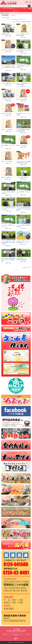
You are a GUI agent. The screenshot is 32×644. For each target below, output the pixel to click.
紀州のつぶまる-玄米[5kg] (22, 146)
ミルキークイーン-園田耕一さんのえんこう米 (8, 226)
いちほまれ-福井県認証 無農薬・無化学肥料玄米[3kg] (23, 130)
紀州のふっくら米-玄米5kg (7, 130)
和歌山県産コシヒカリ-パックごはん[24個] (23, 114)
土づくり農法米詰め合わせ (7, 99)
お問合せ (16, 636)
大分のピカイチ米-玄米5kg (7, 50)
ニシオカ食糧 (16, 629)
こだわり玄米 (3, 9)
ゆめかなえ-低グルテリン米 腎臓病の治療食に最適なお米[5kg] (24, 162)
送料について (23, 634)
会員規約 (28, 634)
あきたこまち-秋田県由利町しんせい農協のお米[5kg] (23, 84)
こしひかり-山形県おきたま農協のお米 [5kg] (8, 193)
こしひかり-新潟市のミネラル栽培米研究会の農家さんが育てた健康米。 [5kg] (8, 242)
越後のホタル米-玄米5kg (6, 177)
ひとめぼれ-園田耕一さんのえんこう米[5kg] (23, 67)
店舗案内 (30, 9)
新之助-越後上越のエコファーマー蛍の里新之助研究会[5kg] (23, 259)
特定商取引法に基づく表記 (7, 634)
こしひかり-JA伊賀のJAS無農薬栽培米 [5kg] (23, 226)
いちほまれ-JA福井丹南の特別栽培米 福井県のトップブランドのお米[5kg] (23, 209)
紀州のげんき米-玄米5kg (6, 114)
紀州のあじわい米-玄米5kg (22, 99)
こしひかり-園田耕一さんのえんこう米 (23, 193)
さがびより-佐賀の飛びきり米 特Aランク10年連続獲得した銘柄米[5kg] (8, 67)
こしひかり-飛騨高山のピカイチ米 (8, 83)
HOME (2, 13)
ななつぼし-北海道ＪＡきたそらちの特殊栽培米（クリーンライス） (23, 242)
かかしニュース (16, 11)
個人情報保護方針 (16, 634)
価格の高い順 (24, 22)
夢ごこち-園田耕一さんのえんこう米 (8, 146)
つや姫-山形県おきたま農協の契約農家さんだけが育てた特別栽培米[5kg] (8, 260)
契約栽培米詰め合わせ (6, 34)
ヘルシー (21, 9)
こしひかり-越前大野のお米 (22, 177)
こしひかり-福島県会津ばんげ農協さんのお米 (8, 208)
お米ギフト (25, 9)
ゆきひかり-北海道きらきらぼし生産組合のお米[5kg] (23, 35)
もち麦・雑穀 (9, 9)
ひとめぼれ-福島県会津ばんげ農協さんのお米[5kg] (23, 51)
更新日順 (29, 22)
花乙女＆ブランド (15, 9)
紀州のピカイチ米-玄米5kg (7, 161)
